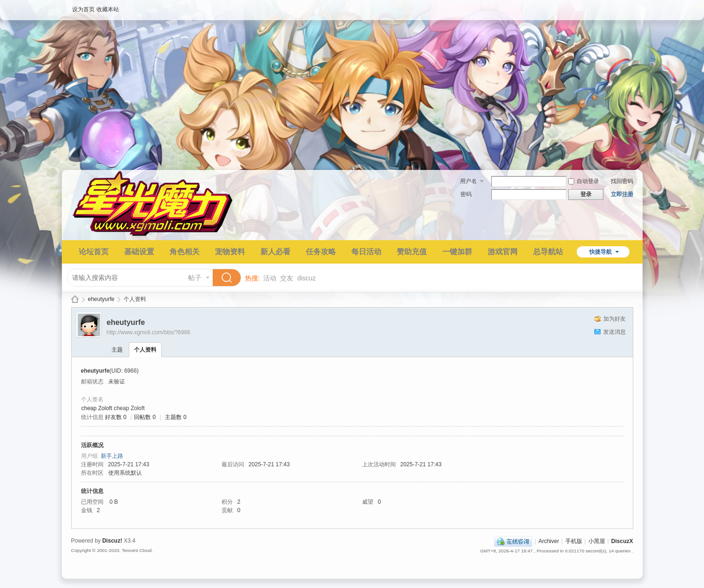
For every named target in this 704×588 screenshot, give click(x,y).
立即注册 (622, 194)
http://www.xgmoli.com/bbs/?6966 (149, 332)
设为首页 (83, 9)
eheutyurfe (101, 299)
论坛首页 (94, 252)
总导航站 (548, 252)
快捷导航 (600, 252)
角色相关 (185, 252)
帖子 (195, 278)
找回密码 (622, 181)
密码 (466, 194)
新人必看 (275, 252)
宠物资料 (230, 252)
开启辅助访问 (631, 7)
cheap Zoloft (97, 408)
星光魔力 (75, 299)
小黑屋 (597, 541)
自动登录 (584, 181)
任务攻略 (321, 252)
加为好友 (615, 319)
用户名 (468, 181)
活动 (270, 278)
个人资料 (145, 350)
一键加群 (457, 252)
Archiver (548, 541)
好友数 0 (116, 417)
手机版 (574, 541)
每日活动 (366, 252)
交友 (287, 278)
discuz (306, 278)
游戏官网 (503, 252)
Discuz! (112, 541)
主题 (117, 350)
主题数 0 (176, 417)
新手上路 (112, 456)
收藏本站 (108, 9)
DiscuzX (622, 541)
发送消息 (615, 332)
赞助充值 (412, 252)
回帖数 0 (145, 417)
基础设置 (139, 252)
